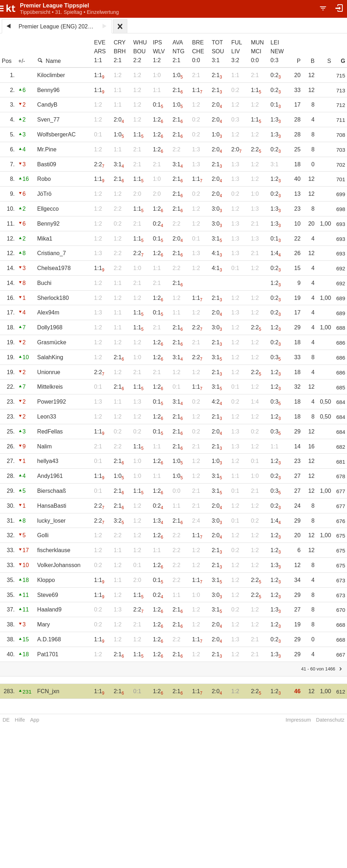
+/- (22, 61)
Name (49, 61)
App (35, 720)
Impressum (298, 720)
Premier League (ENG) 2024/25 (58, 26)
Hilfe (20, 720)
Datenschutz (330, 720)
